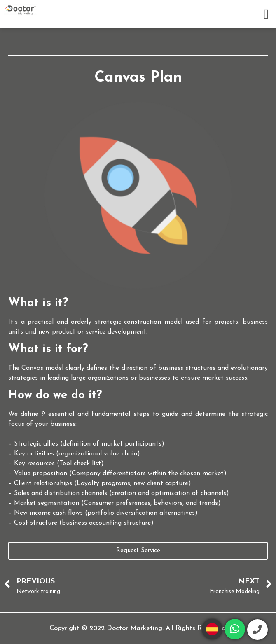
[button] (266, 14)
